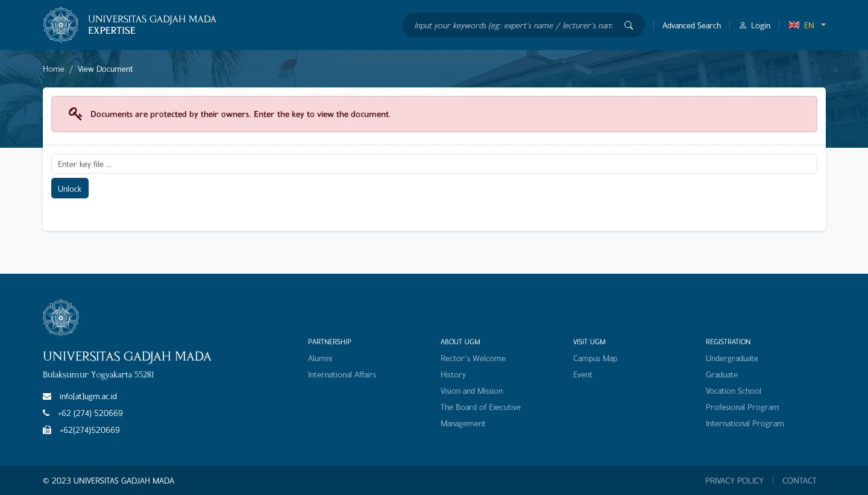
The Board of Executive (481, 407)
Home (54, 68)
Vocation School (734, 390)
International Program (745, 423)
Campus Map (595, 358)
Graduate (722, 374)
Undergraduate (732, 358)
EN (801, 25)
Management (463, 423)
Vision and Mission (472, 390)
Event (583, 374)
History (453, 374)
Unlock (70, 188)
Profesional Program (743, 407)
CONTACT (800, 481)
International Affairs (342, 374)
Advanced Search (692, 25)
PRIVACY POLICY (734, 481)
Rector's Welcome (473, 358)
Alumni (320, 358)
